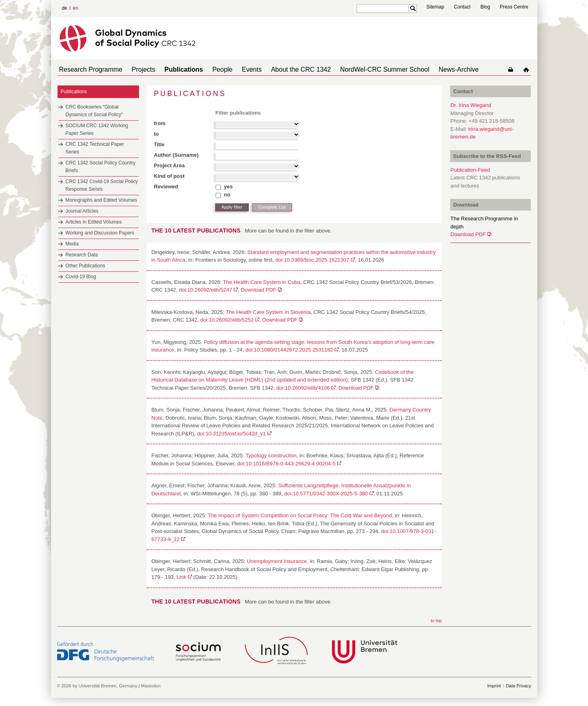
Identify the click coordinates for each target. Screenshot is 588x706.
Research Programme (89, 69)
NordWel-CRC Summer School (363, 69)
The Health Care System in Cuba (262, 282)
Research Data (82, 255)
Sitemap (435, 7)
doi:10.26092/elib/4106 (303, 388)
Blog (485, 7)
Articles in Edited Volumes (94, 222)
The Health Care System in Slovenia (268, 312)
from (160, 123)
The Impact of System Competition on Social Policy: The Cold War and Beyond (300, 515)
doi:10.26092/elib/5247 (205, 290)
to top (436, 621)
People (211, 69)
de (65, 8)
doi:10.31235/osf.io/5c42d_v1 (231, 434)
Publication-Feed (470, 170)
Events (237, 69)
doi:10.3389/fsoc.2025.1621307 (312, 260)
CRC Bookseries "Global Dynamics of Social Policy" (94, 111)
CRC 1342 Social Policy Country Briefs (101, 167)
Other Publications (86, 266)
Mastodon (151, 686)
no (227, 195)
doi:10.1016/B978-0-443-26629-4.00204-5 (286, 464)
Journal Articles (82, 211)
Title (159, 144)
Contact (462, 7)
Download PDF (258, 290)
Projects (139, 69)
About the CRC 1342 (283, 69)
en (76, 8)
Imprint (494, 686)
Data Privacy (518, 686)
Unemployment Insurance (277, 561)
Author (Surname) (176, 155)
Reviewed (166, 187)
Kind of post (169, 176)
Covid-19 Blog (81, 277)
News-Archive (435, 69)
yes (229, 187)
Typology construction (271, 455)
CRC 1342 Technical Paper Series (95, 148)
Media (72, 244)
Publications (176, 69)
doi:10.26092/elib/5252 (227, 320)
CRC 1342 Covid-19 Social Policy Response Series (102, 185)
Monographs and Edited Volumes (102, 200)
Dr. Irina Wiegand (471, 105)
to (156, 134)
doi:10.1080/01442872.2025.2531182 (289, 350)
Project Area (169, 165)
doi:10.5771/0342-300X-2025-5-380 (326, 494)
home (528, 69)
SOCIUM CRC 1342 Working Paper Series (97, 129)
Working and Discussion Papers (100, 233)
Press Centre (514, 7)
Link (182, 577)
